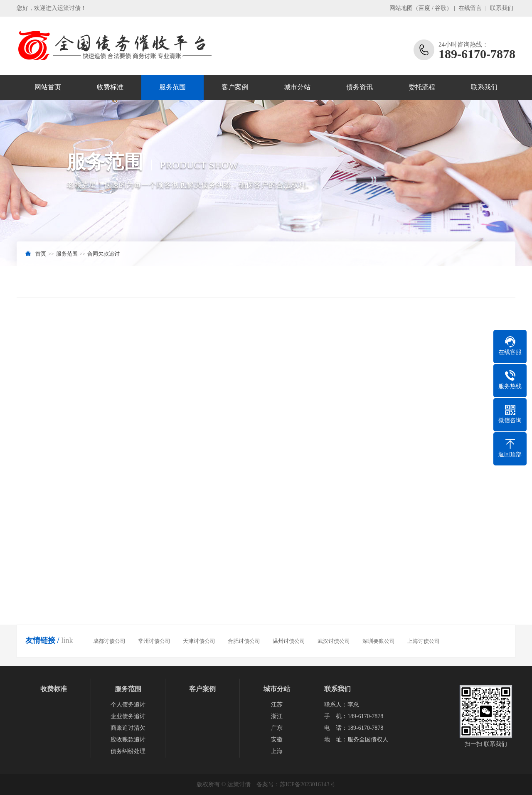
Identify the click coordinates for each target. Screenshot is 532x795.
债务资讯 (360, 87)
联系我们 (502, 8)
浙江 (277, 716)
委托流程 (422, 87)
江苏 (277, 705)
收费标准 (110, 87)
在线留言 (470, 8)
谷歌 (441, 8)
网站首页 (48, 87)
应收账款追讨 (128, 740)
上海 (277, 751)
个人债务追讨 (128, 705)
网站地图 (401, 8)
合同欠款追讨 (103, 254)
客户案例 (235, 87)
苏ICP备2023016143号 (308, 784)
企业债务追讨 (128, 716)
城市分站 (297, 87)
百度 (424, 8)
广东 (277, 728)
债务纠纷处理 (128, 751)
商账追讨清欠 (128, 728)
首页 (41, 254)
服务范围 (172, 87)
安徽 (277, 740)
